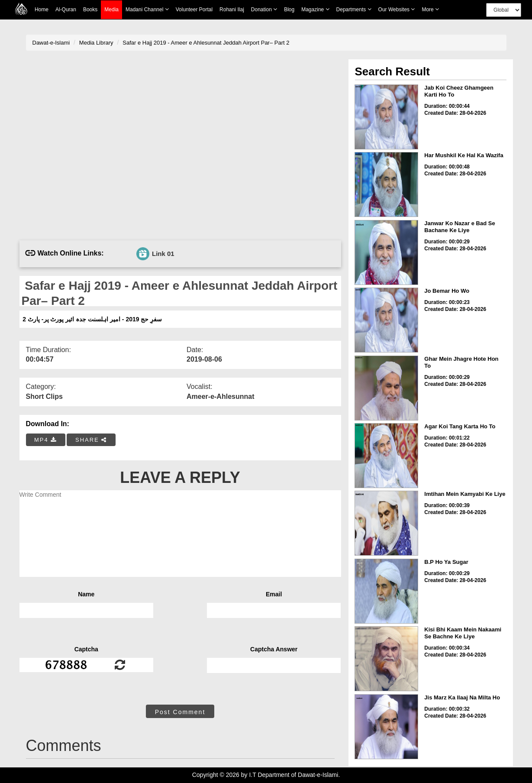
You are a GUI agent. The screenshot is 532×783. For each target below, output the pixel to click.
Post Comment (180, 712)
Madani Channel (147, 9)
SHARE (91, 440)
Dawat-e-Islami (51, 43)
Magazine (315, 9)
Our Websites (397, 9)
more (430, 9)
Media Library (96, 43)
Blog (289, 10)
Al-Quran (66, 10)
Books (90, 10)
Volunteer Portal (194, 10)
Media (111, 10)
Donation (264, 9)
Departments (354, 9)
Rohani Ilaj (232, 10)
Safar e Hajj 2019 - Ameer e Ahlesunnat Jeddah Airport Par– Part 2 (206, 43)
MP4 (45, 440)
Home (42, 10)
